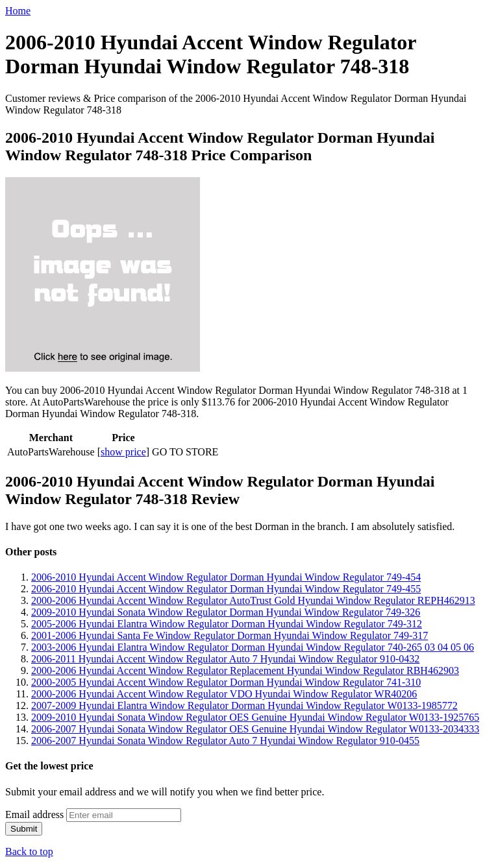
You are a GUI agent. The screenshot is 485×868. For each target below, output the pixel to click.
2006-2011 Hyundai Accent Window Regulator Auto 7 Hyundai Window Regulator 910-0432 (225, 659)
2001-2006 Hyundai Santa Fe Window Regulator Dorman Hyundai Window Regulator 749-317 (230, 635)
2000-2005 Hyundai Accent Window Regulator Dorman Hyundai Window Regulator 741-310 (226, 682)
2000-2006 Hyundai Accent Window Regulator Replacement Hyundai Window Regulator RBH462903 (245, 670)
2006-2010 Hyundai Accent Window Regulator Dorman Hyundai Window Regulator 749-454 (226, 577)
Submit (24, 829)
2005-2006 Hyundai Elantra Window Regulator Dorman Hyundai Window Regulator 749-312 (227, 624)
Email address (34, 814)
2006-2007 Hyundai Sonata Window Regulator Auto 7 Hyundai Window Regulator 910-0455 (225, 741)
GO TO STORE (185, 452)
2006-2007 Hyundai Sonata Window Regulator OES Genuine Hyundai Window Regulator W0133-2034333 (255, 729)
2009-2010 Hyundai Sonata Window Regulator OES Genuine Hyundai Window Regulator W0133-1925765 (255, 717)
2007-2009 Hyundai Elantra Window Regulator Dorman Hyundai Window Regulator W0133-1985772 (244, 705)
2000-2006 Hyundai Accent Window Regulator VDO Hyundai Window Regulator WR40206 (224, 694)
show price (123, 452)
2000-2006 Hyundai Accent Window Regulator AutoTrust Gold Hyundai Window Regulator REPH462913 (253, 600)
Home (18, 11)
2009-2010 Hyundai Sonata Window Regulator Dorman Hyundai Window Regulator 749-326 (226, 612)
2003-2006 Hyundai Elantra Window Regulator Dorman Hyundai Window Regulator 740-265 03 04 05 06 (253, 647)
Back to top (29, 851)
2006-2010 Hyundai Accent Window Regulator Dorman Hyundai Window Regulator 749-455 (226, 589)
